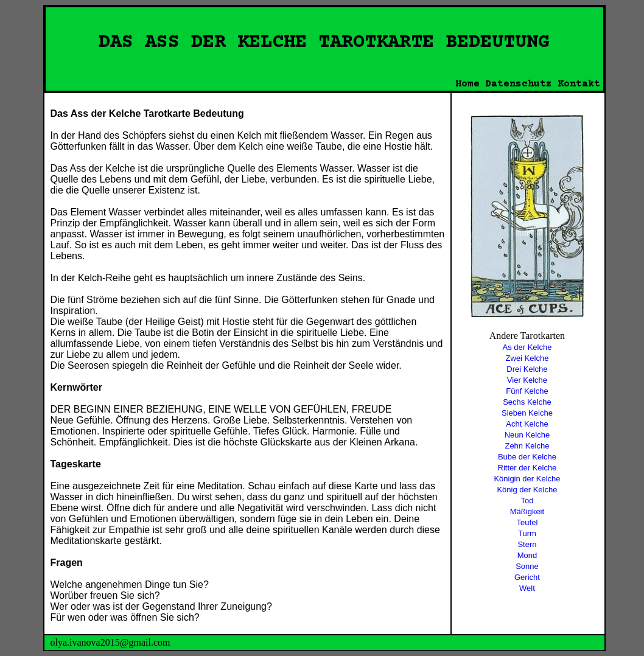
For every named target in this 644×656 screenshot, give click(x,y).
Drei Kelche (527, 369)
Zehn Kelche (527, 446)
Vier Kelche (527, 380)
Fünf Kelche (527, 391)
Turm (527, 533)
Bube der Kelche (527, 457)
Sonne (527, 566)
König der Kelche (527, 490)
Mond (527, 555)
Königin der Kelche (527, 479)
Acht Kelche (527, 424)
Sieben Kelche (527, 413)
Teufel (527, 522)
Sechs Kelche (527, 402)
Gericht (527, 577)
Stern (527, 544)
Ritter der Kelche (527, 468)
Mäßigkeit (527, 511)
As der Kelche (527, 347)
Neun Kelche (527, 435)
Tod (527, 501)
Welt (527, 588)
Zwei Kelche (527, 358)
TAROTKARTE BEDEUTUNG (434, 43)
